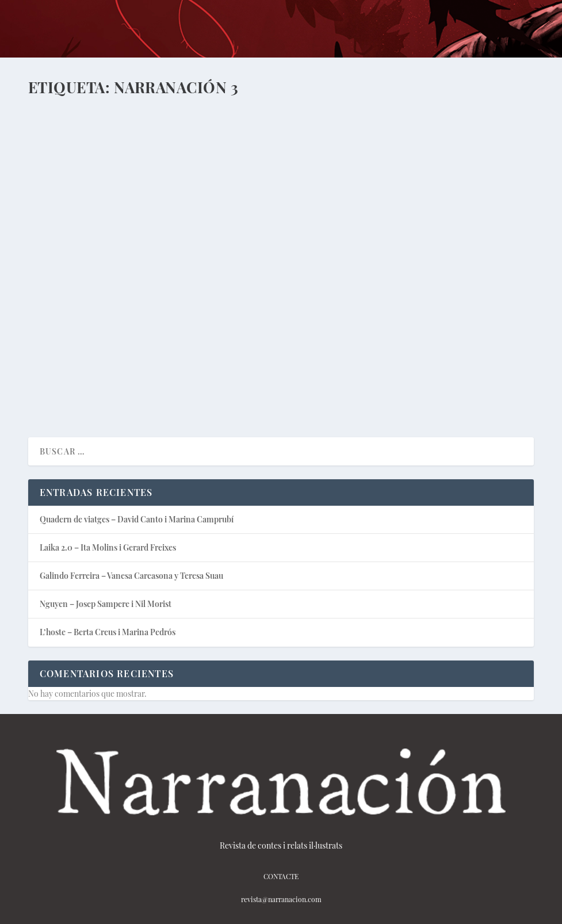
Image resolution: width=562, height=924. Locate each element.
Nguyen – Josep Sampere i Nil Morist (106, 604)
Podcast (166, 287)
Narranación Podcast (344, 299)
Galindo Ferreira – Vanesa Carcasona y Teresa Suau (131, 576)
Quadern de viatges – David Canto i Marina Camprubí (137, 519)
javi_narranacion (79, 287)
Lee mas (64, 387)
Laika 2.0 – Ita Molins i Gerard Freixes (143, 268)
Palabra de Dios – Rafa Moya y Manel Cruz (399, 274)
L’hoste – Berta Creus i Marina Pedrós (108, 632)
